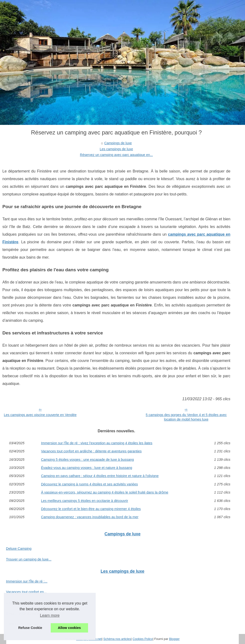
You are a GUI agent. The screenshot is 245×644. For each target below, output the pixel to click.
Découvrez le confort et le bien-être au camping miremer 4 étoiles (91, 509)
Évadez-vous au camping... (27, 613)
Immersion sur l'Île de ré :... (27, 581)
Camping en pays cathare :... (28, 624)
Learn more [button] (50, 615)
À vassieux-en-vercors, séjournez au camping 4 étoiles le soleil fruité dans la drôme (105, 492)
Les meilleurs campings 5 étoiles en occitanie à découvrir (84, 501)
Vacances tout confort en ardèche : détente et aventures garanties (91, 451)
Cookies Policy (143, 639)
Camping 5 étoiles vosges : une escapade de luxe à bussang (87, 460)
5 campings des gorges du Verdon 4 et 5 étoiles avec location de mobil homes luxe (186, 417)
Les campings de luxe (116, 149)
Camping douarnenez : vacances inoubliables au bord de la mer (90, 517)
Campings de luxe (118, 143)
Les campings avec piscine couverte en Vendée (40, 415)
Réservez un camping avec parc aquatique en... (116, 155)
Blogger (174, 639)
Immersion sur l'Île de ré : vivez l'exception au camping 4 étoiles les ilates (97, 443)
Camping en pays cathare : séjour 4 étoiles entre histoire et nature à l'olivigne (100, 476)
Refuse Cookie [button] (30, 628)
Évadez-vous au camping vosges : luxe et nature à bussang (86, 468)
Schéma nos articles (117, 639)
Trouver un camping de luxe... (29, 559)
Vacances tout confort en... (26, 592)
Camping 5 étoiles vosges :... (28, 603)
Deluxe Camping (19, 549)
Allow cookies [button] (69, 628)
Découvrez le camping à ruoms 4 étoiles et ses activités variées (89, 484)
